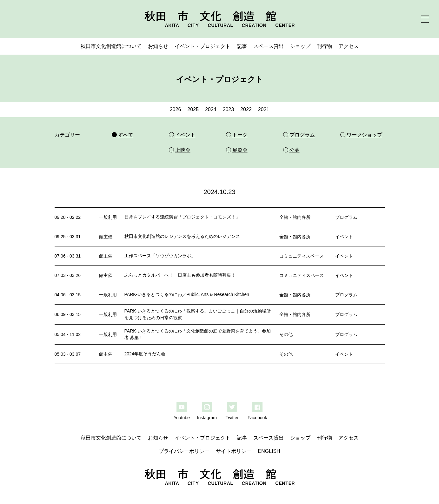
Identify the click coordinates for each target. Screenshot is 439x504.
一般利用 (108, 217)
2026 (176, 109)
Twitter (232, 418)
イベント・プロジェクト (203, 46)
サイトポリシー (234, 451)
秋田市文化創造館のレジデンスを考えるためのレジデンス (182, 236)
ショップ (300, 46)
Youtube (182, 418)
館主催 (106, 237)
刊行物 (324, 46)
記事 (242, 46)
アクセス (349, 46)
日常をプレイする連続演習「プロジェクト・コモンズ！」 (182, 217)
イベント (344, 237)
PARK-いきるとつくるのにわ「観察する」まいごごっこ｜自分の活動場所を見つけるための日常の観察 (198, 314)
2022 (246, 109)
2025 (193, 109)
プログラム (346, 217)
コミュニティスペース (302, 256)
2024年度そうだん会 (145, 354)
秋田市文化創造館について (111, 46)
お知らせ (158, 46)
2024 (211, 109)
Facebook (257, 418)
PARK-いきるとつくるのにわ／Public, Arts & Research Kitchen (187, 294)
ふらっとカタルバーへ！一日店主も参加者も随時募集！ (180, 275)
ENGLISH (269, 451)
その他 (286, 334)
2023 (229, 109)
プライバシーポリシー (184, 451)
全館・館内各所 (295, 217)
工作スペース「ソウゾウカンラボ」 (160, 256)
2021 (264, 109)
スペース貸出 (269, 46)
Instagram (207, 418)
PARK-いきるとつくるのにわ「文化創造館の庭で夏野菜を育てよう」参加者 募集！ (198, 334)
